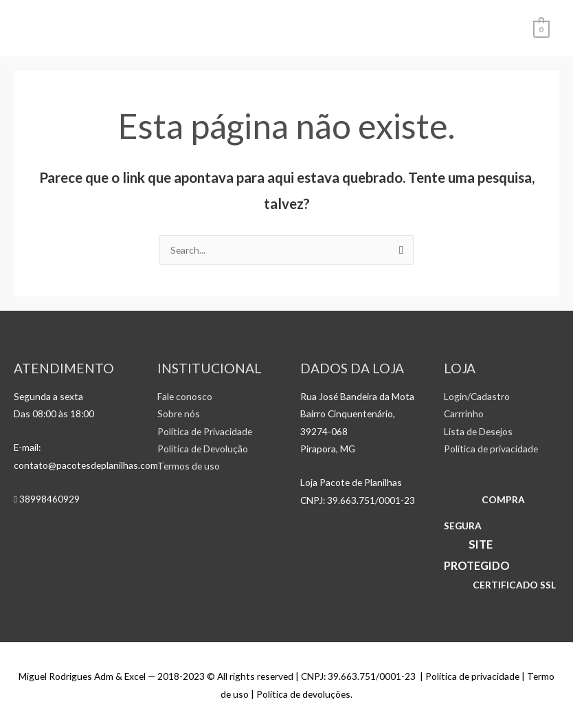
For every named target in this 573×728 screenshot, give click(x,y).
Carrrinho (464, 413)
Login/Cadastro (477, 396)
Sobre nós (179, 413)
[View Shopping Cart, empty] (542, 28)
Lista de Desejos (478, 431)
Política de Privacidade (205, 431)
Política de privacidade (491, 449)
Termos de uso (189, 466)
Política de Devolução (203, 449)
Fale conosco (185, 396)
